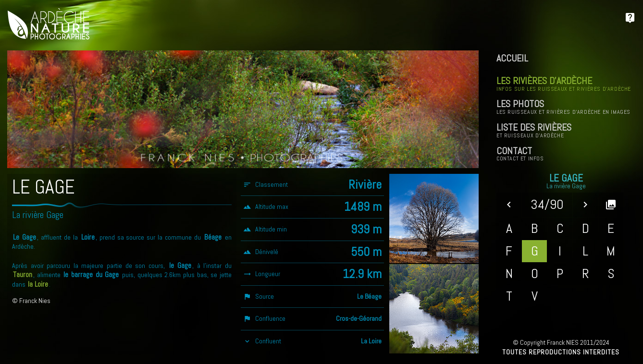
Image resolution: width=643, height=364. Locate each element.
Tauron (23, 275)
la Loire (38, 284)
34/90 (547, 204)
